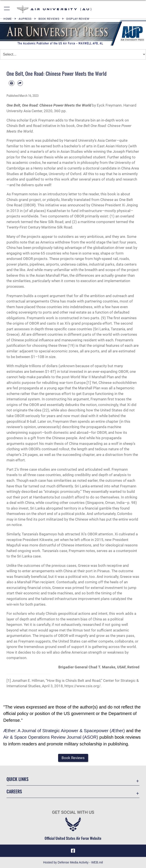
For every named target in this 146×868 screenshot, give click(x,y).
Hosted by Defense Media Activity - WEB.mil (73, 862)
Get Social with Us (73, 812)
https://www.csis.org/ (82, 686)
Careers (14, 791)
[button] (7, 9)
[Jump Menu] (73, 54)
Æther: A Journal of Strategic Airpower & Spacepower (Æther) (64, 731)
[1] (89, 383)
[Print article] (12, 83)
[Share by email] (20, 83)
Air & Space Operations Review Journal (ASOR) (51, 737)
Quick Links (18, 779)
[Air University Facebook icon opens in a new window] (73, 851)
